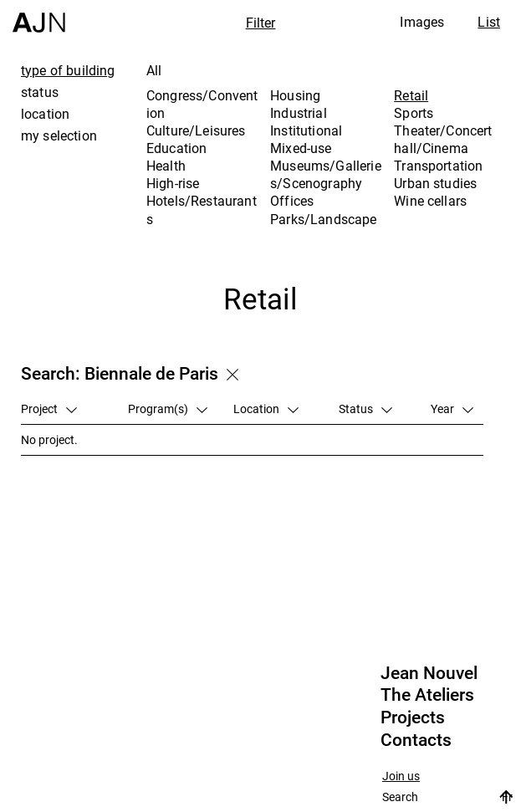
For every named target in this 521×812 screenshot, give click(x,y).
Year (452, 409)
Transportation (438, 166)
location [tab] (45, 114)
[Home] (39, 16)
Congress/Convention (202, 104)
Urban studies (435, 183)
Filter (261, 23)
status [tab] (40, 92)
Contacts (416, 740)
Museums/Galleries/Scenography (326, 174)
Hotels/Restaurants (202, 209)
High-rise (173, 183)
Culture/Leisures (196, 130)
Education (176, 148)
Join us (401, 776)
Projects (413, 718)
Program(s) (168, 409)
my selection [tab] (59, 135)
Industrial (299, 113)
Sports (414, 113)
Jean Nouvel (429, 673)
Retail (411, 95)
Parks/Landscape (323, 219)
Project (49, 409)
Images (422, 22)
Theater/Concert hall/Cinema (443, 139)
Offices (292, 201)
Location (266, 409)
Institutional (306, 130)
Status (365, 409)
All (154, 70)
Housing (295, 95)
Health (166, 166)
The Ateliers (427, 695)
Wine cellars (430, 201)
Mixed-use (301, 148)
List (489, 22)
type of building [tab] (68, 70)
